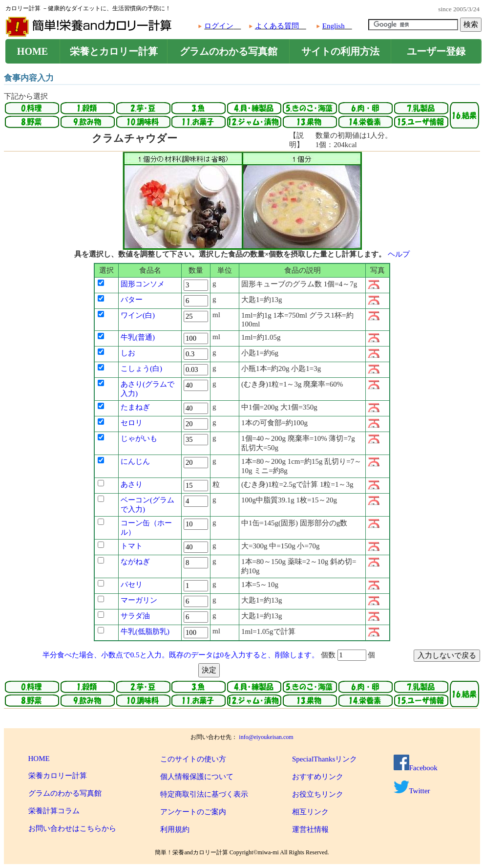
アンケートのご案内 (193, 812)
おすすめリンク (318, 777)
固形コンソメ (143, 284)
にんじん (135, 461)
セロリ (132, 423)
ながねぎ (135, 562)
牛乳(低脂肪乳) (145, 631)
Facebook (416, 768)
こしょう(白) (141, 369)
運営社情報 (310, 829)
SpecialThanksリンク (325, 759)
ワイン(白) (138, 315)
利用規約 (175, 829)
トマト (132, 546)
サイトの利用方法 (340, 51)
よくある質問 (277, 26)
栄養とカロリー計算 (114, 51)
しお (128, 353)
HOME (32, 51)
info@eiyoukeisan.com (266, 737)
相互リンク (310, 812)
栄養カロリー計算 (58, 776)
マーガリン (139, 600)
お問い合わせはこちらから (72, 828)
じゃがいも (139, 438)
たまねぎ (135, 407)
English (334, 26)
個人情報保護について (197, 777)
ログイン (219, 26)
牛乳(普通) (138, 337)
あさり (132, 484)
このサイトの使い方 (193, 759)
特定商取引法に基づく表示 (204, 794)
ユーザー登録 (436, 51)
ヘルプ (399, 254)
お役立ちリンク (318, 794)
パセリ (132, 585)
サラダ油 (135, 616)
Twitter (412, 791)
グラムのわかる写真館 (229, 51)
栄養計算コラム (54, 811)
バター (132, 300)
